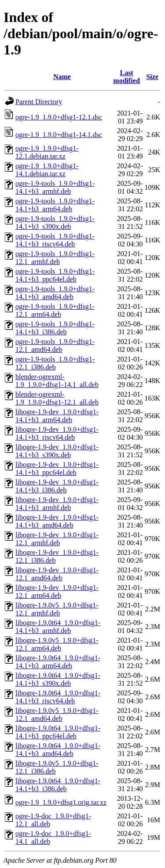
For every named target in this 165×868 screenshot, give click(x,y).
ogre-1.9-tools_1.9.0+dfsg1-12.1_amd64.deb (55, 345)
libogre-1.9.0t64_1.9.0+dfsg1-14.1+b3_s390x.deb (58, 679)
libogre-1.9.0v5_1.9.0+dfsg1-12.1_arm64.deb (57, 644)
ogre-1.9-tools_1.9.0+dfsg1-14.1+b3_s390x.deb (55, 222)
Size (152, 77)
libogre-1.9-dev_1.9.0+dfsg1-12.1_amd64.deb (57, 574)
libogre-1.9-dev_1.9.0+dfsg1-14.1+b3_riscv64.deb (57, 433)
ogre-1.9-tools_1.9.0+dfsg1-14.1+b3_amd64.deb (55, 293)
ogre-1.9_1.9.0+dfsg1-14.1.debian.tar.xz (47, 170)
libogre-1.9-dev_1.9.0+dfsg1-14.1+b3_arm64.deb (57, 416)
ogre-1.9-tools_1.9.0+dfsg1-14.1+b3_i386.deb (55, 328)
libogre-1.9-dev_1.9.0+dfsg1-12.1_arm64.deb (57, 591)
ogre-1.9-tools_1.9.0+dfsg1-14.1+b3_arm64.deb (55, 205)
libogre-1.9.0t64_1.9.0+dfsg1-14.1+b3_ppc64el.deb (58, 732)
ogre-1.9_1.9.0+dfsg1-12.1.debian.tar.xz (47, 152)
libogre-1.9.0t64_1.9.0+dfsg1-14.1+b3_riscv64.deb (58, 697)
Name (62, 77)
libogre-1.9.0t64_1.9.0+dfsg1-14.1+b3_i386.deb (58, 785)
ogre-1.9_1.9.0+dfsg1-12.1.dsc (59, 117)
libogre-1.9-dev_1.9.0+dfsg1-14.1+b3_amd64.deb (57, 521)
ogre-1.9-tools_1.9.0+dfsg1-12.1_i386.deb (55, 363)
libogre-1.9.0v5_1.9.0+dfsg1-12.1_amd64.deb (57, 714)
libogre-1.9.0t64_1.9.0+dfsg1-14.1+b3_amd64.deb (58, 750)
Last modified (126, 77)
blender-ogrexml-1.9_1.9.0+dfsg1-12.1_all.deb (57, 398)
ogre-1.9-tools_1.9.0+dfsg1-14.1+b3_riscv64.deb (55, 240)
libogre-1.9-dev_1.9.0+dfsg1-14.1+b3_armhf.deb (57, 504)
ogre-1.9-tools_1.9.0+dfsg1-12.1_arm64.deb (55, 310)
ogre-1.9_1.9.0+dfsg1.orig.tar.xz (61, 802)
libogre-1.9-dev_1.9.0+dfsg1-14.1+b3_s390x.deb (57, 451)
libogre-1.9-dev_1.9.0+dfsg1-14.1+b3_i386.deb (57, 486)
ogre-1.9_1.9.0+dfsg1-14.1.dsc (59, 135)
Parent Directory (39, 102)
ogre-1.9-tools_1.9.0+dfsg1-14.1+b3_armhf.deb (55, 187)
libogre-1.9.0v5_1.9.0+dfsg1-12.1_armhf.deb (57, 609)
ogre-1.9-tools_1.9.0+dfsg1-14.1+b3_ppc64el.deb (55, 275)
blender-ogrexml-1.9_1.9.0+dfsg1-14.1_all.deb (57, 381)
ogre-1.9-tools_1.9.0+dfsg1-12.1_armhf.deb (55, 258)
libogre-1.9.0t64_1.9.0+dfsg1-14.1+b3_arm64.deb (58, 662)
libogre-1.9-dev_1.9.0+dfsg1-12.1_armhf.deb (57, 539)
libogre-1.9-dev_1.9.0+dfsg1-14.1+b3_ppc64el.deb (57, 468)
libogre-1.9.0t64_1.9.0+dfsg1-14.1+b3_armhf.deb (58, 627)
